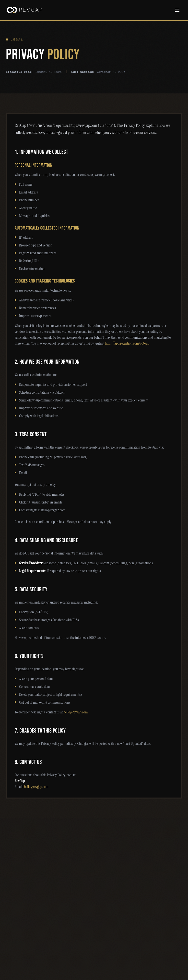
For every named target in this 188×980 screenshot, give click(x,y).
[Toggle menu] (177, 10)
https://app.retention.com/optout (127, 343)
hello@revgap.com (76, 712)
